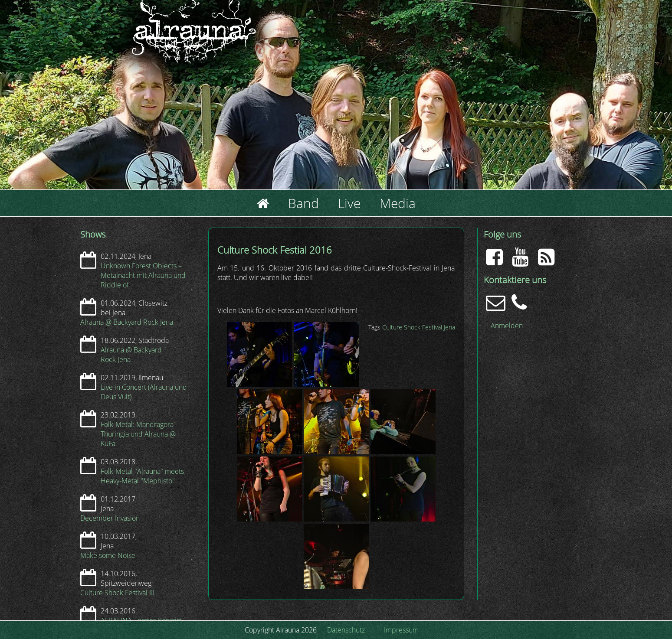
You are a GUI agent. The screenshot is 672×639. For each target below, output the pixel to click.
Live (349, 203)
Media (398, 203)
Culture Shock (401, 327)
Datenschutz (346, 630)
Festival (432, 327)
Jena (449, 327)
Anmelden (507, 326)
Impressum (401, 630)
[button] (260, 385)
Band (303, 203)
